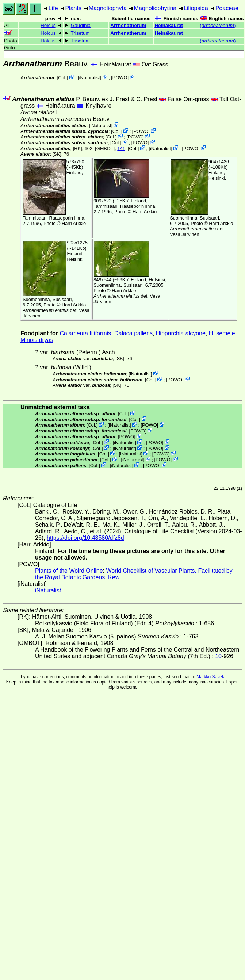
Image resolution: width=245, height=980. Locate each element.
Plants (73, 8)
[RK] (78, 148)
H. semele (222, 333)
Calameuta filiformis (85, 333)
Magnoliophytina (155, 8)
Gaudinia (81, 25)
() (218, 25)
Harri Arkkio (74, 223)
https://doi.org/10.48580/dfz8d (85, 538)
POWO (120, 78)
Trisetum (80, 33)
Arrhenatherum (128, 25)
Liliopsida (196, 8)
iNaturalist (90, 78)
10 (218, 656)
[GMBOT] (105, 148)
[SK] (57, 154)
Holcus (48, 25)
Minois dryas (37, 340)
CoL (62, 78)
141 (121, 148)
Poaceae (227, 8)
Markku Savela (211, 677)
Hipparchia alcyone (181, 333)
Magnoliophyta (108, 8)
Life (53, 8)
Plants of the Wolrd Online (69, 571)
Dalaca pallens (133, 333)
